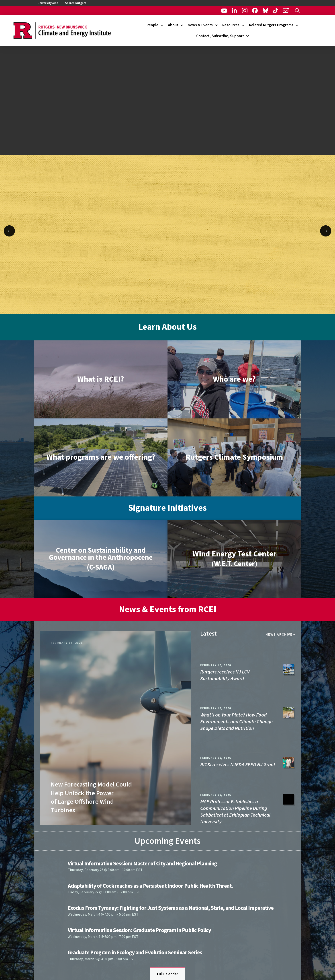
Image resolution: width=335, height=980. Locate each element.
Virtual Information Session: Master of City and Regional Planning (142, 864)
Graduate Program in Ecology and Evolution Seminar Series (135, 953)
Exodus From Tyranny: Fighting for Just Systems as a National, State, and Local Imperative (171, 908)
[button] (297, 11)
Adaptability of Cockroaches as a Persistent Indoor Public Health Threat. (151, 886)
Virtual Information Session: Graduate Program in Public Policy (139, 930)
